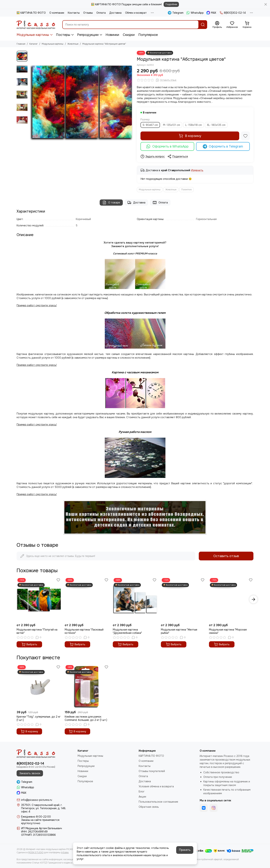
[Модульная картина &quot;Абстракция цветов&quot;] (81, 103)
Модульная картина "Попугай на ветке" (37, 631)
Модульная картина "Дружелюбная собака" (127, 631)
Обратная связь (149, 807)
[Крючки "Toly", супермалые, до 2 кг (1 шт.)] (39, 686)
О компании (57, 13)
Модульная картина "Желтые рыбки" (179, 631)
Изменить (197, 170)
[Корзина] (247, 25)
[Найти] (203, 25)
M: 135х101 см (172, 125)
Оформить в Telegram (223, 146)
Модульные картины (33, 35)
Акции (142, 797)
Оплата (101, 13)
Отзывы (88, 13)
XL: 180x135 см (216, 125)
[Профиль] (217, 25)
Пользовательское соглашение (158, 802)
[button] (253, 599)
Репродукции (88, 35)
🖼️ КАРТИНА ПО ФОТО (31, 13)
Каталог (34, 44)
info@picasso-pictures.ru (37, 800)
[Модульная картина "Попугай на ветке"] (39, 599)
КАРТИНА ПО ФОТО (151, 756)
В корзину (190, 136)
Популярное (148, 35)
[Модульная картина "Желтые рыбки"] (183, 599)
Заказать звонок (30, 773)
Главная (21, 44)
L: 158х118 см (193, 125)
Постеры (63, 35)
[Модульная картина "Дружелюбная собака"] (135, 599)
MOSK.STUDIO (36, 853)
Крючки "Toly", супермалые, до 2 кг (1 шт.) (39, 718)
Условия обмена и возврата (156, 786)
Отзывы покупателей (152, 771)
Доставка (115, 13)
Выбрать (29, 644)
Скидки (129, 35)
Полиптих (186, 190)
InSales (65, 853)
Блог (142, 792)
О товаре (111, 203)
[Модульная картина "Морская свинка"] (231, 599)
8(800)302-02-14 (233, 13)
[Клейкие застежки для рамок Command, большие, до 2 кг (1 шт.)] (87, 686)
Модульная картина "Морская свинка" (228, 631)
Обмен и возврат (136, 13)
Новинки (112, 35)
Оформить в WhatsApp (167, 146)
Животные (73, 44)
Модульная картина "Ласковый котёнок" (84, 631)
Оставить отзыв (226, 556)
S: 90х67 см (150, 125)
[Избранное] (232, 25)
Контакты (74, 13)
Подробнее (171, 4)
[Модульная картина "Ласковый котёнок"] (87, 599)
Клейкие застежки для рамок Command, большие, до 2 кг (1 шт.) (86, 718)
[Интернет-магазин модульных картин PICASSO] (36, 25)
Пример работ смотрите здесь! (37, 425)
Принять (185, 850)
